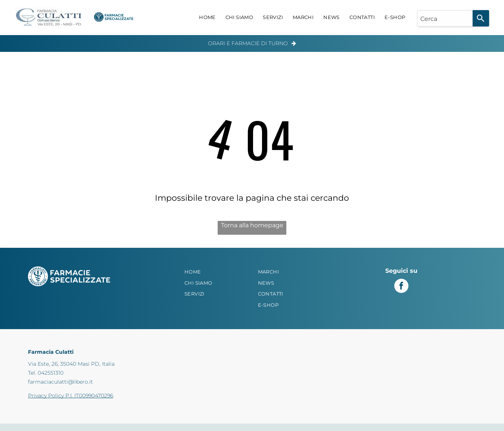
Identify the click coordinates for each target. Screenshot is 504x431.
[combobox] (445, 18)
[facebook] (401, 287)
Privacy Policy (46, 396)
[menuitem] (207, 18)
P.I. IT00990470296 (89, 396)
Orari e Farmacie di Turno (248, 43)
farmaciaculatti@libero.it (60, 382)
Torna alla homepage (252, 225)
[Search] (481, 18)
